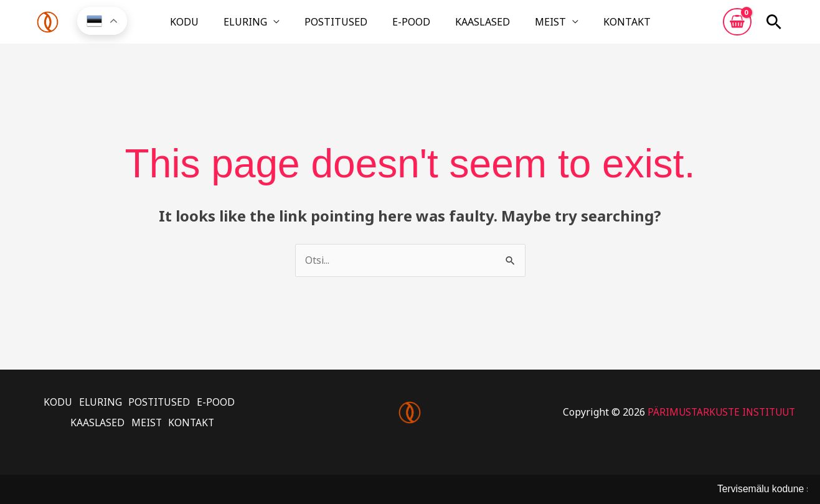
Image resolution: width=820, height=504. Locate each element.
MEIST (521, 27)
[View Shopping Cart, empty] (737, 27)
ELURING (275, 27)
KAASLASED (468, 27)
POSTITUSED (351, 27)
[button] (774, 27)
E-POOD (411, 27)
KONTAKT (582, 27)
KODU (229, 27)
